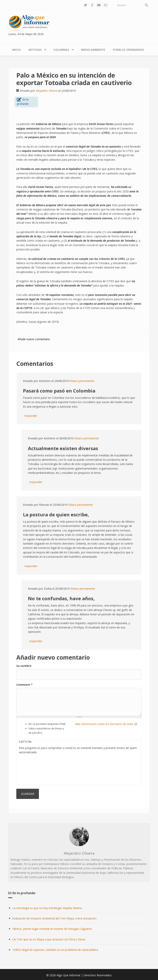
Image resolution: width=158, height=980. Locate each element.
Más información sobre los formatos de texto (104, 724)
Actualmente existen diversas (63, 448)
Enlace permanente (82, 381)
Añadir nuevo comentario (34, 339)
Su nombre (24, 666)
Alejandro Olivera (47, 91)
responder (31, 416)
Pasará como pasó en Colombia (59, 391)
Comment (24, 685)
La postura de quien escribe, (56, 514)
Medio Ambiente (93, 50)
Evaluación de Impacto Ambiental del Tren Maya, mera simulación (54, 918)
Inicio (16, 50)
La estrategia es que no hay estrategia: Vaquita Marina (47, 908)
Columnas (61, 50)
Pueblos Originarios (129, 50)
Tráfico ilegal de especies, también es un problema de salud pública (55, 950)
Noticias (35, 50)
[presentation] (35, 769)
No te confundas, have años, (61, 598)
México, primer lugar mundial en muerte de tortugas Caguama (52, 929)
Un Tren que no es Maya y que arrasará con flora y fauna (49, 939)
